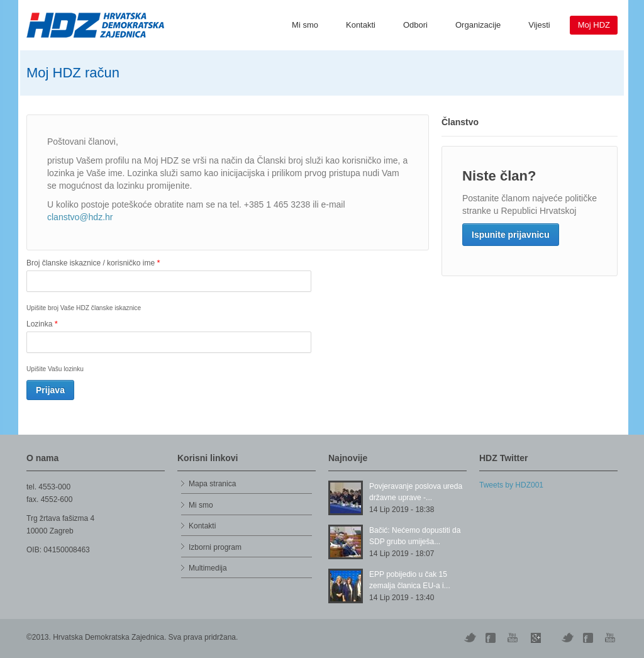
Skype (536, 638)
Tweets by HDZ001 (511, 485)
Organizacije (478, 25)
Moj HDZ (594, 25)
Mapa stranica (212, 484)
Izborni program (215, 547)
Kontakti (361, 25)
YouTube (514, 638)
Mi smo (305, 25)
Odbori (415, 25)
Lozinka (42, 324)
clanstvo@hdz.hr (80, 217)
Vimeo (567, 638)
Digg (492, 638)
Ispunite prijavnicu (511, 235)
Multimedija (208, 568)
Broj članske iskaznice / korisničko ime (93, 263)
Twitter (470, 638)
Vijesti (539, 25)
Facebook (589, 638)
